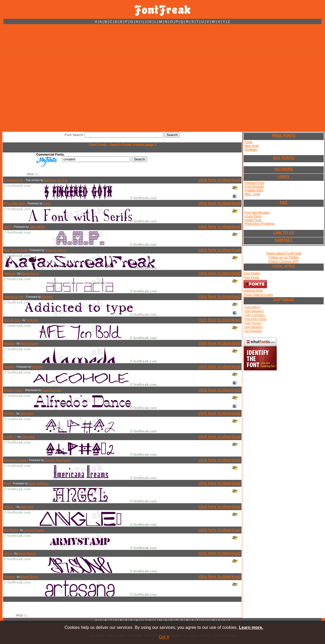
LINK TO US (284, 233)
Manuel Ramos (30, 273)
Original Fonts (254, 183)
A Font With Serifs (15, 203)
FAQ (284, 202)
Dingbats (251, 150)
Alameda (9, 343)
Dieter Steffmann (39, 483)
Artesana (9, 577)
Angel (7, 483)
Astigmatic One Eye (56, 180)
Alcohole (9, 367)
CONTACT (284, 240)
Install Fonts (253, 220)
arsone (8, 553)
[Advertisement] (51, 78)
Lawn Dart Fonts (52, 390)
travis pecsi (27, 413)
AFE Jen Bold (12, 320)
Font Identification (257, 213)
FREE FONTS (284, 135)
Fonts (248, 142)
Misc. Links (252, 194)
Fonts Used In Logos (258, 295)
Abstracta (10, 273)
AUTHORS (284, 169)
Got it (164, 637)
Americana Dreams (15, 460)
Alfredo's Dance (13, 390)
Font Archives (254, 187)
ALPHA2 (9, 413)
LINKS (284, 176)
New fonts (251, 146)
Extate (47, 203)
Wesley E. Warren (56, 250)
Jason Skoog (37, 227)
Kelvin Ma (32, 320)
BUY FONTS (284, 158)
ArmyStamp (11, 530)
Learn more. (251, 627)
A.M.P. (8, 227)
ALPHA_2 (10, 437)
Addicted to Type (14, 297)
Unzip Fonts (253, 216)
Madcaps (47, 297)
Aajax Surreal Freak (16, 250)
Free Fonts (251, 278)
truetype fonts (253, 291)
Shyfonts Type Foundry (58, 460)
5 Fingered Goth (14, 180)
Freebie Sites (254, 190)
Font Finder (252, 273)
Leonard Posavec (34, 530)
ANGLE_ (9, 507)
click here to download (219, 180)
